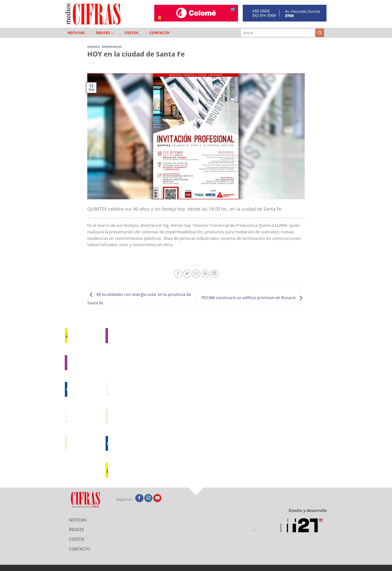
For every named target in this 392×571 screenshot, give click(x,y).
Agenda (93, 47)
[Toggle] (254, 530)
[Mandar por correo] (196, 274)
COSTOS (132, 33)
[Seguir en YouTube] (157, 498)
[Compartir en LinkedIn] (214, 274)
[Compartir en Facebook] (178, 274)
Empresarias (112, 47)
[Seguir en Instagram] (148, 498)
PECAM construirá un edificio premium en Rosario (253, 298)
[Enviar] (320, 33)
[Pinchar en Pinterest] (205, 274)
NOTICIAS (76, 33)
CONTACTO (159, 33)
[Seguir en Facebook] (139, 498)
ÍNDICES (105, 33)
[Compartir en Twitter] (187, 274)
